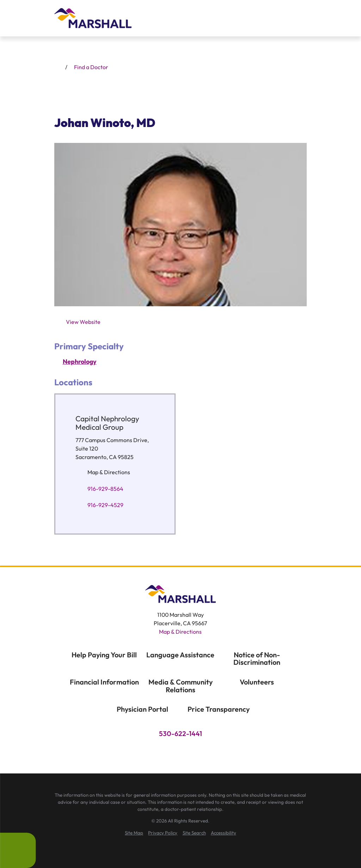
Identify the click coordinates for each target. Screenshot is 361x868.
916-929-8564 (105, 489)
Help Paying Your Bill (104, 655)
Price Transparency (219, 709)
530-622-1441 (180, 734)
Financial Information (104, 682)
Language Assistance (180, 655)
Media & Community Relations (180, 686)
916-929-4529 (105, 505)
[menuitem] (134, 833)
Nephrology (80, 361)
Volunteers (257, 682)
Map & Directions (108, 472)
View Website (83, 322)
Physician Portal (142, 709)
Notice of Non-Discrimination (257, 659)
